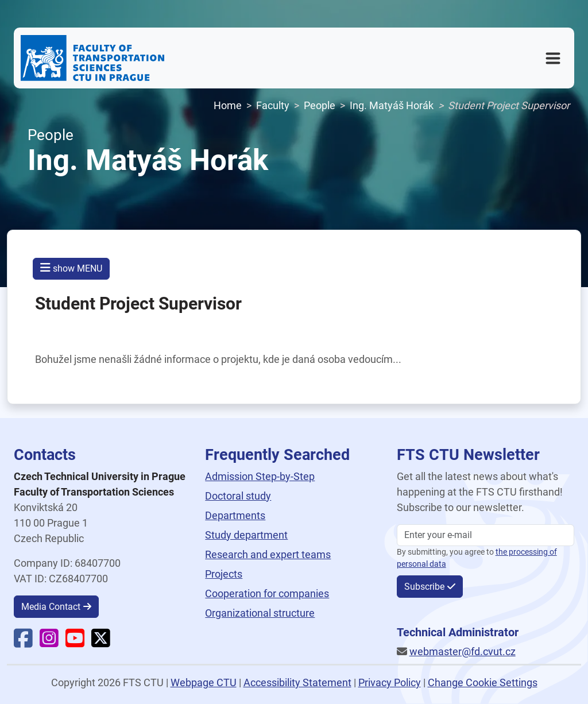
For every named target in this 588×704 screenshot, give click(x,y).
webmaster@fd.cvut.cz (463, 651)
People (320, 105)
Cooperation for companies (267, 593)
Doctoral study (238, 496)
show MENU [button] (71, 268)
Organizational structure (260, 613)
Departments (235, 515)
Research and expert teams (268, 554)
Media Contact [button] (51, 607)
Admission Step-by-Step (260, 476)
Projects (224, 574)
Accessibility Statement (297, 682)
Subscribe (424, 587)
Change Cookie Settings (483, 682)
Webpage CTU (204, 682)
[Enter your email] (486, 535)
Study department (246, 535)
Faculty (273, 105)
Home (228, 105)
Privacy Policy (390, 682)
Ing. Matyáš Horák (392, 105)
